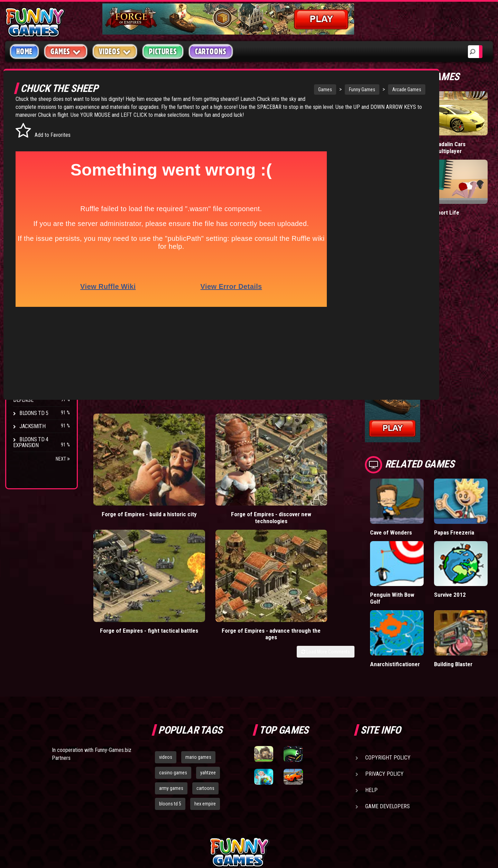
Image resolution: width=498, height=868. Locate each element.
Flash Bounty (36, 302)
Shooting (31, 148)
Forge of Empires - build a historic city (130, 438)
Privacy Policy (384, 700)
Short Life (476, 177)
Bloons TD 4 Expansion (31, 442)
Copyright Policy (388, 684)
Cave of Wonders (450, 493)
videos (166, 683)
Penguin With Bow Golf (449, 539)
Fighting (30, 162)
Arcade (28, 122)
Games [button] (66, 51)
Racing (28, 175)
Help (371, 716)
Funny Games (347, 89)
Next (63, 459)
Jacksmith (32, 426)
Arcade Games (391, 89)
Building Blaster (479, 587)
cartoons (205, 714)
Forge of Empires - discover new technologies (214, 438)
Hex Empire (33, 315)
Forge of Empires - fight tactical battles (298, 438)
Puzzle (28, 135)
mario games (198, 683)
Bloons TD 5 (34, 413)
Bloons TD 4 (34, 289)
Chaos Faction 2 (39, 342)
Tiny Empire (448, 130)
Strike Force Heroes (44, 328)
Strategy (31, 201)
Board (27, 214)
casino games (173, 699)
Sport (27, 188)
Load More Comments (395, 456)
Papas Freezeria (480, 493)
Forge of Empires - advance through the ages (382, 438)
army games (171, 714)
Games (310, 89)
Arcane (28, 368)
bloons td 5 (170, 730)
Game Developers (388, 732)
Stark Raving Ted (40, 355)
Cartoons (211, 51)
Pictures (163, 51)
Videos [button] (115, 51)
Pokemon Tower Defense (36, 397)
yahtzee (208, 699)
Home (24, 51)
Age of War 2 (35, 381)
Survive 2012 (478, 533)
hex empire (205, 730)
